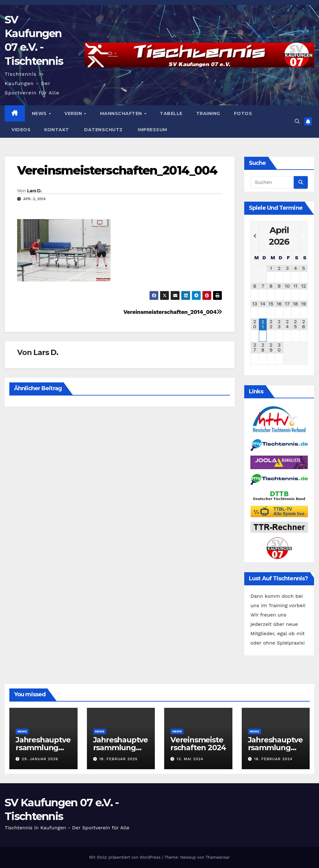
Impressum (152, 130)
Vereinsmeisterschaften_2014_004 (117, 170)
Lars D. (34, 191)
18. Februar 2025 (118, 759)
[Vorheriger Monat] (255, 236)
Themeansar (218, 857)
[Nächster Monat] (304, 236)
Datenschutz (103, 130)
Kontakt (57, 130)
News (40, 113)
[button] (297, 121)
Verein (74, 113)
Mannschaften (122, 113)
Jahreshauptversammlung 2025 (121, 748)
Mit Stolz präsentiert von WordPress (126, 857)
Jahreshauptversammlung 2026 (43, 748)
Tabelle (171, 113)
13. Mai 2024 (190, 759)
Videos (21, 130)
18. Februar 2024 (273, 759)
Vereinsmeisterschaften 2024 (198, 744)
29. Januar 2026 (40, 759)
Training (208, 113)
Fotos (243, 113)
